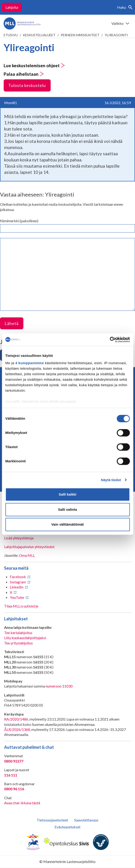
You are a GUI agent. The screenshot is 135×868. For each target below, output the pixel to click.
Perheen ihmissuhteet (80, 35)
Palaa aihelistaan (24, 74)
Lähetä (12, 323)
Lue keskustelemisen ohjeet (34, 65)
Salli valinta (67, 509)
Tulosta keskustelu (27, 85)
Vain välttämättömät (68, 524)
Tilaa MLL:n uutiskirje (21, 606)
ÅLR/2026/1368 (17, 729)
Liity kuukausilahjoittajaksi (25, 638)
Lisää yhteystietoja (19, 538)
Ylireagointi (116, 35)
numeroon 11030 (59, 686)
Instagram (18, 582)
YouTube (17, 597)
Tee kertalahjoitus (18, 633)
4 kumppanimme (30, 363)
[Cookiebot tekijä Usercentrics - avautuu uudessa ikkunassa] (110, 340)
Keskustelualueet (39, 35)
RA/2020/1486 (16, 719)
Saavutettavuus (86, 820)
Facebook (18, 577)
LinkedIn (17, 587)
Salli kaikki (67, 494)
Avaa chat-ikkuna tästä (22, 803)
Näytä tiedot (111, 480)
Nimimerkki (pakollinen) (19, 221)
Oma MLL (27, 555)
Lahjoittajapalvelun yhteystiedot (29, 547)
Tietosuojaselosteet (52, 820)
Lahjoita (12, 7)
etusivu (11, 35)
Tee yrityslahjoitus (18, 643)
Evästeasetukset (67, 827)
